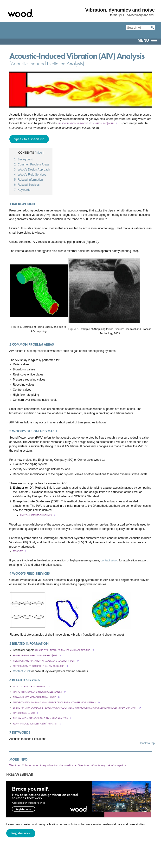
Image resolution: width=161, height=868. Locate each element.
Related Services (27, 185)
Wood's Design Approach (32, 170)
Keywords (22, 190)
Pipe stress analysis (24, 713)
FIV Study (18, 551)
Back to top (148, 743)
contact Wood (109, 560)
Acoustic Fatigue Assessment (30, 687)
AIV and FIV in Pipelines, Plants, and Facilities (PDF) (63, 650)
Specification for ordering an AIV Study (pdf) (39, 666)
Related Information (29, 180)
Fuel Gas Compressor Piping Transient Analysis (40, 718)
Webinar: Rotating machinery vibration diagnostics (42, 765)
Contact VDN (21, 671)
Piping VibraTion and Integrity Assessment (38, 692)
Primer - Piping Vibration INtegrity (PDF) (35, 655)
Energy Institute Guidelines (36, 515)
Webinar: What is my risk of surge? (101, 765)
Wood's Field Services (30, 175)
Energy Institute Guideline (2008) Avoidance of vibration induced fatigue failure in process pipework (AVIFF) (75, 708)
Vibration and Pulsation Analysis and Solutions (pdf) (44, 661)
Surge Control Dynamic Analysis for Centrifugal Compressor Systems (55, 702)
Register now (21, 833)
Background (24, 159)
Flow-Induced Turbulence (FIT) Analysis (35, 724)
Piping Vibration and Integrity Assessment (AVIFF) (86, 123)
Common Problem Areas (32, 164)
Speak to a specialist (29, 139)
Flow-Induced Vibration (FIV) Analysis (35, 697)
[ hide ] (39, 153)
